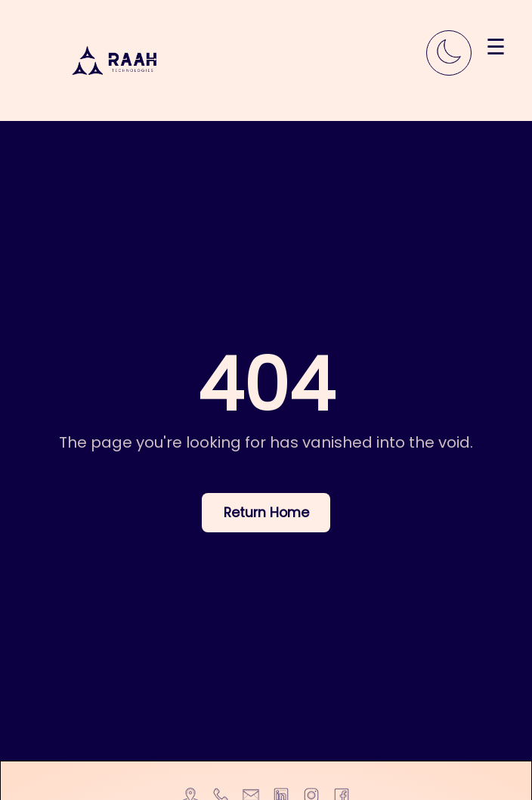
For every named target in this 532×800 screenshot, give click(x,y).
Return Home (266, 513)
